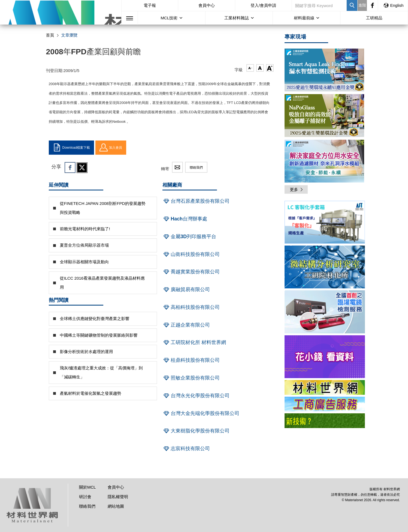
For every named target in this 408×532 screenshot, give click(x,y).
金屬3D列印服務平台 (189, 237)
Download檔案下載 (71, 148)
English (393, 5)
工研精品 (374, 18)
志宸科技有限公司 (186, 449)
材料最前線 (304, 18)
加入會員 (111, 148)
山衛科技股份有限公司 (191, 254)
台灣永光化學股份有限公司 (196, 396)
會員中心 (207, 5)
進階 (362, 5)
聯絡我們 (196, 168)
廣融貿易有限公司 (186, 289)
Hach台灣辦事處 (185, 219)
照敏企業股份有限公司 (191, 378)
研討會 (85, 497)
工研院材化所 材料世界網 (194, 342)
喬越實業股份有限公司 (191, 272)
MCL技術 (169, 18)
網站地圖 (116, 506)
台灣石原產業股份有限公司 (196, 201)
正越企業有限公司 (186, 325)
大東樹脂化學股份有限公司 (196, 431)
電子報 (150, 5)
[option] (325, 223)
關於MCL (87, 487)
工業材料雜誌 (237, 18)
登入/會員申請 (263, 5)
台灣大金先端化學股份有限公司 (201, 413)
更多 (297, 189)
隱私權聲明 (118, 497)
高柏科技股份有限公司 (191, 307)
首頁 (50, 35)
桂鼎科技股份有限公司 (191, 360)
